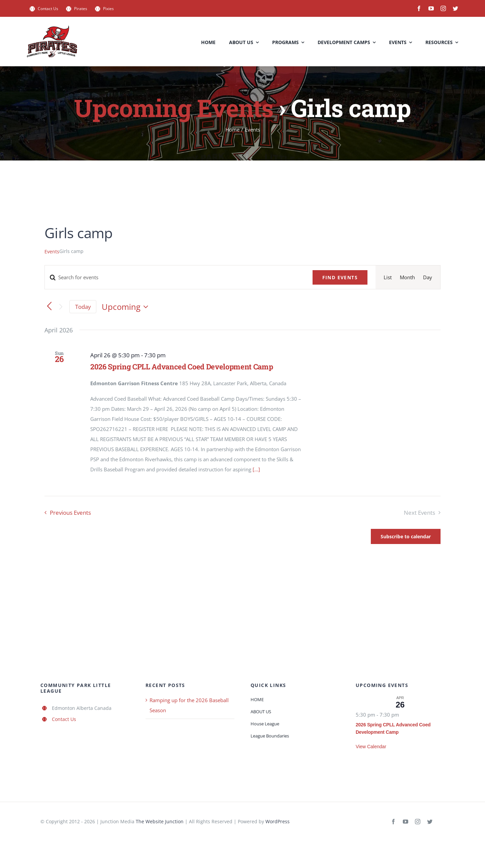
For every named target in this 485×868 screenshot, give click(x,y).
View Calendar (371, 747)
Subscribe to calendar (406, 536)
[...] (256, 469)
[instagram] (443, 8)
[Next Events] (61, 307)
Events (52, 251)
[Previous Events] (49, 307)
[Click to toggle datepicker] (127, 307)
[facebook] (419, 8)
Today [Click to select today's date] (83, 307)
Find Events (340, 277)
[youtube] (431, 8)
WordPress (278, 821)
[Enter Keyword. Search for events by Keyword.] (175, 277)
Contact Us (64, 719)
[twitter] (455, 8)
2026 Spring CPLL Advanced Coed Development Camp (182, 367)
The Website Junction (160, 821)
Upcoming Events (174, 108)
